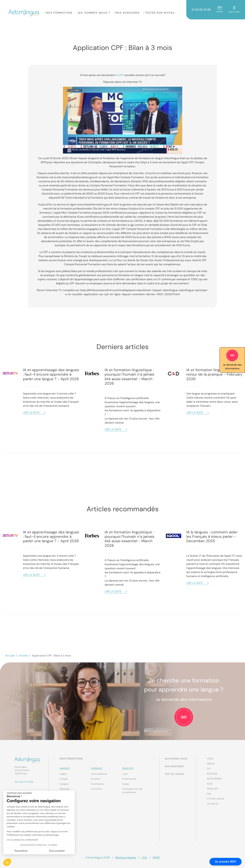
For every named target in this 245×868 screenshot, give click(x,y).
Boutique (212, 774)
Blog (210, 784)
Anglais (63, 774)
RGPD (156, 858)
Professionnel (129, 779)
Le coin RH (213, 804)
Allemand (64, 789)
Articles (23, 656)
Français (64, 779)
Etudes (126, 784)
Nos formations (59, 13)
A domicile (96, 789)
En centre (96, 779)
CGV (144, 858)
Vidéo (210, 759)
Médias (211, 764)
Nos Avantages (128, 13)
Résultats (213, 789)
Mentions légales (126, 858)
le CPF (119, 75)
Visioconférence (99, 774)
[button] (7, 862)
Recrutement (214, 779)
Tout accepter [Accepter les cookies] (25, 851)
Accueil (10, 656)
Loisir (125, 774)
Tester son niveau (160, 13)
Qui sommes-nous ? (94, 13)
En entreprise (97, 784)
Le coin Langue (216, 799)
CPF (209, 769)
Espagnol (64, 784)
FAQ (209, 794)
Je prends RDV (226, 862)
